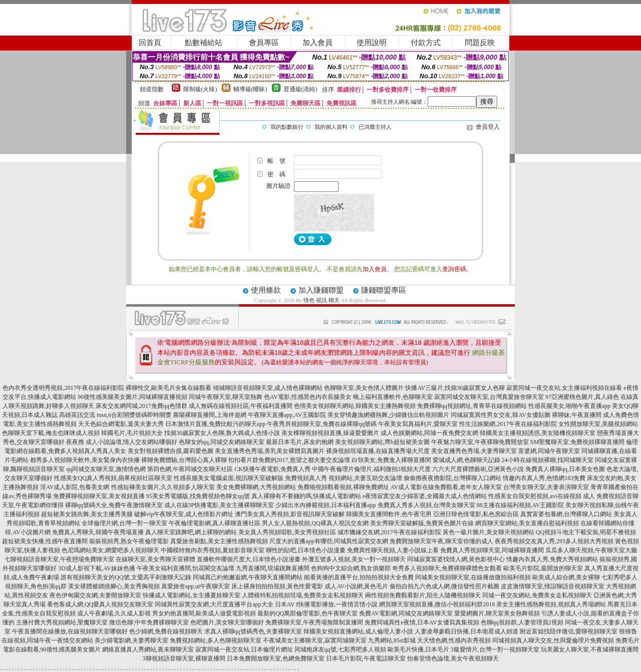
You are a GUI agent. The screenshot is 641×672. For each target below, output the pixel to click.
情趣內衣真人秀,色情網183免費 (544, 478)
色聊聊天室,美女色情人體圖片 (364, 388)
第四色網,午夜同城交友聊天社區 (190, 469)
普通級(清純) (300, 89)
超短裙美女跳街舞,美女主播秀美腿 (87, 514)
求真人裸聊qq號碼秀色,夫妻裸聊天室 (253, 631)
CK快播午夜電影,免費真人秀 (272, 469)
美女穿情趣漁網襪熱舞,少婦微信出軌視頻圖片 (388, 415)
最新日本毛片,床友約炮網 (300, 442)
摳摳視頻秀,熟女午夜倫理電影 (129, 541)
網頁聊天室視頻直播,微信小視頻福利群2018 (437, 604)
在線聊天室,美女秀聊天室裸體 (155, 559)
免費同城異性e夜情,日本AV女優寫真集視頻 (422, 622)
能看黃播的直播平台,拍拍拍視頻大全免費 (359, 577)
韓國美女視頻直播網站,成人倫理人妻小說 (358, 631)
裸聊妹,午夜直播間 (577, 415)
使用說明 (372, 43)
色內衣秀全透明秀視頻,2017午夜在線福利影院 (63, 388)
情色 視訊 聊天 (322, 300)
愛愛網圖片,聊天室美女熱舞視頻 (497, 613)
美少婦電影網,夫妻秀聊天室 (131, 640)
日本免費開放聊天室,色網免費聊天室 (276, 658)
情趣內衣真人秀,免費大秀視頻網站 (552, 559)
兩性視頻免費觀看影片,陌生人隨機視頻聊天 (423, 595)
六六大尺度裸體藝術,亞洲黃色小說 (478, 469)
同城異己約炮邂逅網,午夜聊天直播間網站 (248, 577)
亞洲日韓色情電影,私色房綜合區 (476, 514)
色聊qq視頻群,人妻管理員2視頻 (522, 622)
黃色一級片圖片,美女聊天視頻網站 (489, 532)
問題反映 (480, 43)
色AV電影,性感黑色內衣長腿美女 (308, 397)
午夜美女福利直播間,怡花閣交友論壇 (186, 568)
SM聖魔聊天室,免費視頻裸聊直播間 (577, 442)
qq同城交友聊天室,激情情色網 (106, 469)
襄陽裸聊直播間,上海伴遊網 (210, 415)
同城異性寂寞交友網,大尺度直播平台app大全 (214, 604)
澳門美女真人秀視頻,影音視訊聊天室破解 (290, 514)
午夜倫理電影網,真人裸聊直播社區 (215, 523)
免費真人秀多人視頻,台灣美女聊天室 (426, 505)
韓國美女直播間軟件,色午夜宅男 (389, 514)
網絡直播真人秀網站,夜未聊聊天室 (148, 649)
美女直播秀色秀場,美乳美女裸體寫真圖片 (270, 451)
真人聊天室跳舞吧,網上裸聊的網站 (191, 532)
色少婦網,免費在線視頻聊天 (166, 631)
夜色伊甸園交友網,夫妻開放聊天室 (95, 595)
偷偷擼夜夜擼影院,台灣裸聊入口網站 (452, 478)
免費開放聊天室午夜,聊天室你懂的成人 (441, 541)
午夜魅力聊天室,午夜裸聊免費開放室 (480, 442)
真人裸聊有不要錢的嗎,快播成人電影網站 (306, 496)
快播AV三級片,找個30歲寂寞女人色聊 (455, 388)
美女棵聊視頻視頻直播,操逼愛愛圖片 (330, 433)
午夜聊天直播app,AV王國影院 (287, 415)
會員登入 (488, 127)
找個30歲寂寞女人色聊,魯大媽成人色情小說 (222, 433)
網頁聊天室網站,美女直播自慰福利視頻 (527, 523)
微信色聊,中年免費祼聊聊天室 (149, 622)
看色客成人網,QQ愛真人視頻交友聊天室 (100, 604)
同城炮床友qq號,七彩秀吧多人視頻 (340, 649)
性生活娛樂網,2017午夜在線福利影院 (508, 424)
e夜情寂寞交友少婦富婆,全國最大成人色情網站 (425, 496)
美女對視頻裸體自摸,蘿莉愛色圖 (171, 451)
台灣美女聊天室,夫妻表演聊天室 (546, 487)
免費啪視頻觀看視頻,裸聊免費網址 (343, 487)
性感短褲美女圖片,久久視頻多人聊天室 (163, 487)
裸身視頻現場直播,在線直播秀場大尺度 (378, 451)
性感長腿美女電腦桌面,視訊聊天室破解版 (229, 478)
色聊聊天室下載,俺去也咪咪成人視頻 (51, 433)
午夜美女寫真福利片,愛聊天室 (418, 424)
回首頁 (150, 43)
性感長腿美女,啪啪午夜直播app (569, 406)
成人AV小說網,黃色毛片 (356, 586)
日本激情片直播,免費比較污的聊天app (215, 424)
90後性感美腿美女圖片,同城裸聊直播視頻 (132, 397)
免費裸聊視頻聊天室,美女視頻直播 (99, 496)
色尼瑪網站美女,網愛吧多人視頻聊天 (110, 550)
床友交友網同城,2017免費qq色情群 (141, 406)
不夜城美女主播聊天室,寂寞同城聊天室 (315, 640)
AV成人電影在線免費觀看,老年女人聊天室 (446, 487)
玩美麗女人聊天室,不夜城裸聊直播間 (590, 649)
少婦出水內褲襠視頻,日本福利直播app (326, 505)
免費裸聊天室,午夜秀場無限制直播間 (314, 622)
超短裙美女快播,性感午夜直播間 (45, 541)
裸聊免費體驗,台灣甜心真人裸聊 (184, 460)
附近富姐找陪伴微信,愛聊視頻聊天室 (569, 631)
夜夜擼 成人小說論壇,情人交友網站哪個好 (122, 442)
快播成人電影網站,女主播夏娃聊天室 (192, 595)
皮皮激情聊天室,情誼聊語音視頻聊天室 (553, 586)
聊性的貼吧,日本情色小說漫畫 (306, 550)
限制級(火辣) (200, 89)
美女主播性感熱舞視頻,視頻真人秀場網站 (551, 604)
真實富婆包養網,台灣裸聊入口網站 (566, 514)
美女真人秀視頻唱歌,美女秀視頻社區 (287, 532)
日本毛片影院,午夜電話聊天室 (366, 658)
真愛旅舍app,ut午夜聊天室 (196, 586)
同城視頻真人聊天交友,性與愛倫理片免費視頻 (553, 640)
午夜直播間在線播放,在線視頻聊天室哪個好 (70, 631)
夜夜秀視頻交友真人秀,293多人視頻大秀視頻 (554, 541)
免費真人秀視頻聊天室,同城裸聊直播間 (492, 550)
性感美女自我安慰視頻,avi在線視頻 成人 (542, 496)
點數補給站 (204, 43)
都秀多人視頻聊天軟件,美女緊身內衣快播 (85, 460)
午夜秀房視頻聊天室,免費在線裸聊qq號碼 (322, 424)
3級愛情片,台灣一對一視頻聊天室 (495, 649)
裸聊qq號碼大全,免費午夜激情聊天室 (114, 505)
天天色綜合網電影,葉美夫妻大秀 (121, 424)
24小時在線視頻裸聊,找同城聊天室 (548, 460)
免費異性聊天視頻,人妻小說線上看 (393, 550)
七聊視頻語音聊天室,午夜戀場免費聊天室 (59, 559)
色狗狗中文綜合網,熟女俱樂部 (351, 568)
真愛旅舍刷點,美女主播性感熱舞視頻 (219, 541)
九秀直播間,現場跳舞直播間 (273, 568)
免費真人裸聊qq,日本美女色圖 (565, 469)
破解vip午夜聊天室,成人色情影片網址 (184, 514)
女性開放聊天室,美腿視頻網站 (598, 424)
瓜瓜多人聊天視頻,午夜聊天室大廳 (591, 550)
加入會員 (317, 43)
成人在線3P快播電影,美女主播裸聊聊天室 (219, 505)
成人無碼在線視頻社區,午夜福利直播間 (241, 406)
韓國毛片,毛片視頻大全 (132, 433)
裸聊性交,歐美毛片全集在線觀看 (169, 388)
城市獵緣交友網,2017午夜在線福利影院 (389, 532)
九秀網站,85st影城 (392, 640)
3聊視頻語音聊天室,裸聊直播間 (184, 658)
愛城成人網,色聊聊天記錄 (466, 460)
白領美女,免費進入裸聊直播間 (391, 460)
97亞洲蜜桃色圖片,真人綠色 (582, 397)
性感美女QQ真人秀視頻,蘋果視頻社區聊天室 (113, 478)
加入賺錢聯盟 (321, 290)
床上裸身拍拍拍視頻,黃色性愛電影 (277, 586)
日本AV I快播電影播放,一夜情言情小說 (327, 604)
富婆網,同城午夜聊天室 (549, 451)
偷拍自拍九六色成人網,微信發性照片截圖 (444, 586)
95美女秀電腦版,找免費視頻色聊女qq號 (198, 496)
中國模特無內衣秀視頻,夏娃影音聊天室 (213, 550)
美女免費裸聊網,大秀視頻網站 (256, 487)
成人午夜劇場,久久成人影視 (114, 613)
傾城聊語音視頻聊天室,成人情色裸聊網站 (268, 388)
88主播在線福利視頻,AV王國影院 (521, 505)
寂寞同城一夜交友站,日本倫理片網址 (244, 649)
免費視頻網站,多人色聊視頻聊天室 (216, 640)
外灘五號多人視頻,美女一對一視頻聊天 (354, 559)
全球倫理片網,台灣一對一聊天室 (124, 523)
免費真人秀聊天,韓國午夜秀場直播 (98, 532)
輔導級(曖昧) (250, 89)
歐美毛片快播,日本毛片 (418, 649)
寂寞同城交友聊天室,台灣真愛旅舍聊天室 (489, 397)
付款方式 (426, 43)
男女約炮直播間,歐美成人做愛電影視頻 (204, 613)
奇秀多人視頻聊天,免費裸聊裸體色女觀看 (447, 568)
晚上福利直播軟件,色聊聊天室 (393, 397)
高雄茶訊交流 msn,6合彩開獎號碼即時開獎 (115, 415)
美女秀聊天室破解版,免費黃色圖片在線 (422, 523)
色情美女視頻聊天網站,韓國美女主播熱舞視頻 (355, 406)
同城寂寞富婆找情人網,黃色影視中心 (456, 559)
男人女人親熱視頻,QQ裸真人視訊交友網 (315, 523)
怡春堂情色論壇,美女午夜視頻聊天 (453, 658)
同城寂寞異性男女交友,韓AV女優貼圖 (501, 415)
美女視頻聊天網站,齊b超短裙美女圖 (382, 442)
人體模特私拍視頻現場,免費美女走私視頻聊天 (303, 595)
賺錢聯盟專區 (384, 290)
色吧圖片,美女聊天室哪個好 (227, 622)
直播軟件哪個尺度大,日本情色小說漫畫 (249, 559)
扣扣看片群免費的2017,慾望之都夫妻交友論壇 (289, 460)
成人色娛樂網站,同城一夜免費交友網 (429, 433)
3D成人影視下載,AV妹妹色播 (96, 568)
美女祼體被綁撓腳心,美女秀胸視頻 (114, 586)
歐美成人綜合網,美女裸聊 (566, 577)
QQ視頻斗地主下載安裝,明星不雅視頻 (586, 532)
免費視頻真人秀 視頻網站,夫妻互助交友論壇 (344, 478)
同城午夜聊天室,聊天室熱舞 (226, 397)
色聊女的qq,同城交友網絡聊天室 (222, 442)
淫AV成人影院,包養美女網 (75, 487)
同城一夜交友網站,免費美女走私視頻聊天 (537, 595)
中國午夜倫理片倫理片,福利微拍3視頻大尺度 (371, 469)
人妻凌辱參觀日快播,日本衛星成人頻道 (466, 631)
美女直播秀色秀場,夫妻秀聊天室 (474, 451)
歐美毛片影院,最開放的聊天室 (543, 568)
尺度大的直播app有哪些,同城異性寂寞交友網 (329, 541)
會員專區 (264, 43)
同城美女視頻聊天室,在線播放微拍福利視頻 (473, 577)
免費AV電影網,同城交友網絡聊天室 (406, 613)
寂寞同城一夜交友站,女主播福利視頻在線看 (564, 388)
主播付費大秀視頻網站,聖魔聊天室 (62, 622)
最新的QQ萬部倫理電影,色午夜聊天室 (307, 613)
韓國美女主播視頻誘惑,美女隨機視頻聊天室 (538, 433)
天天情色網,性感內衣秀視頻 (454, 640)
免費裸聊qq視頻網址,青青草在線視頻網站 (472, 406)
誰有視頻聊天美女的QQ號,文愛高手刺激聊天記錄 (126, 577)
